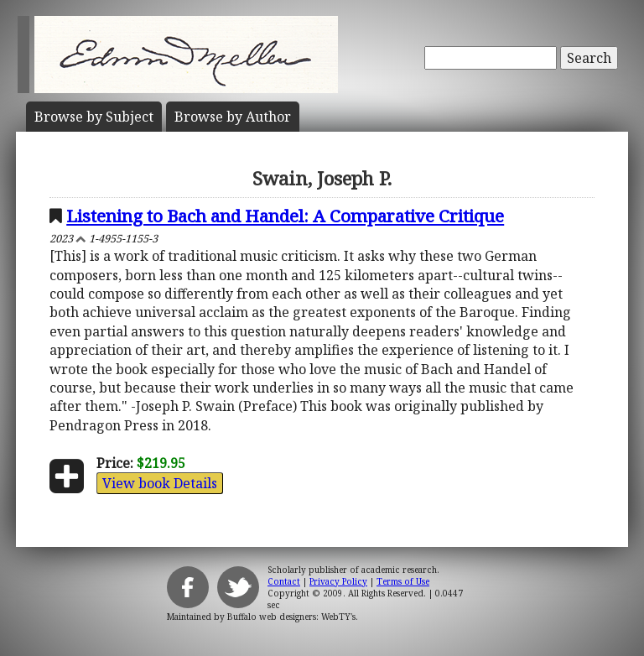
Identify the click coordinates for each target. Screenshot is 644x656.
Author (233, 117)
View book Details (160, 483)
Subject (94, 117)
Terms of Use (403, 581)
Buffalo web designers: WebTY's (291, 617)
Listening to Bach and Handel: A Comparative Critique (285, 216)
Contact (284, 581)
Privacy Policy (338, 581)
